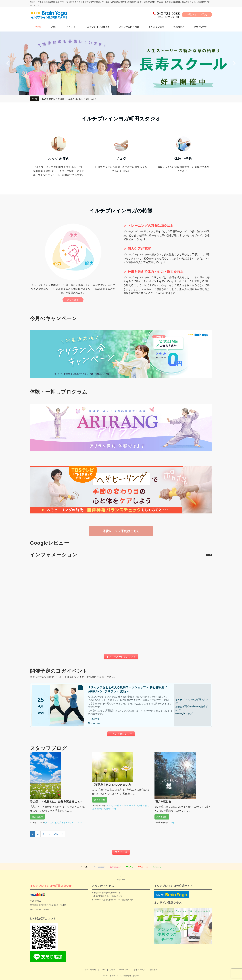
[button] (211, 555)
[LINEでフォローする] (129, 867)
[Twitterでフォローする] (85, 867)
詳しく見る (73, 300)
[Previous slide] (8, 63)
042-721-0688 (168, 14)
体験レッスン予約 (197, 14)
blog (114, 809)
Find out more (94, 723)
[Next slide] (234, 63)
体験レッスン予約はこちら (121, 531)
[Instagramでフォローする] (116, 867)
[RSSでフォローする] (157, 867)
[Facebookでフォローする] (100, 867)
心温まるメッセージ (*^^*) (70, 823)
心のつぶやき (50, 823)
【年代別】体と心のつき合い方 (112, 785)
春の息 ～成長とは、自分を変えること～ (78, 99)
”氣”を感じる (163, 802)
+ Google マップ (184, 713)
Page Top (121, 878)
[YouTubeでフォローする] (143, 867)
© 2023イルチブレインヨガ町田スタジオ (121, 976)
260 (56, 834)
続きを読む (37, 817)
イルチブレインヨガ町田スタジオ (51, 886)
